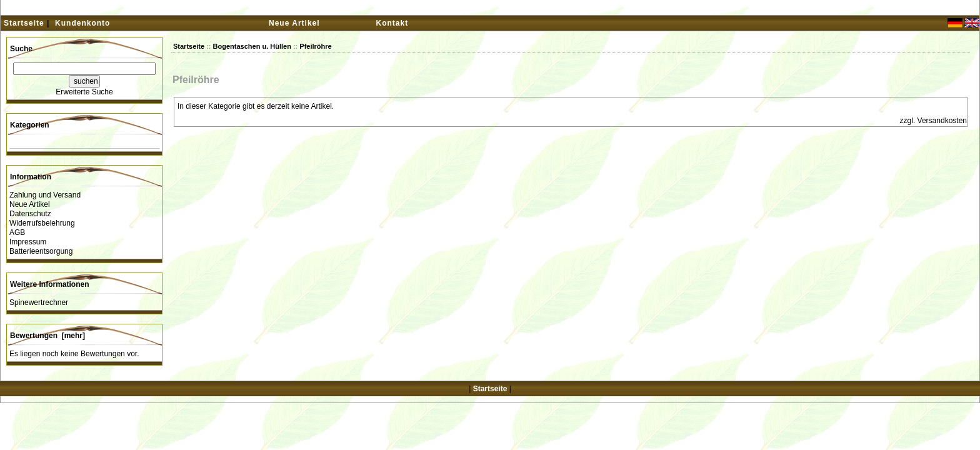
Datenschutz (30, 214)
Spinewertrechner (39, 302)
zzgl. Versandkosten (933, 121)
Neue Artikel (294, 23)
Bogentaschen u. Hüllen (252, 46)
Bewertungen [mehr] (47, 336)
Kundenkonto (82, 23)
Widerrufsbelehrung (42, 223)
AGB (17, 232)
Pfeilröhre (315, 46)
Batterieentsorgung (41, 251)
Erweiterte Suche (84, 92)
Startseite (24, 23)
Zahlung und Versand (45, 195)
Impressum (28, 242)
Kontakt (392, 23)
